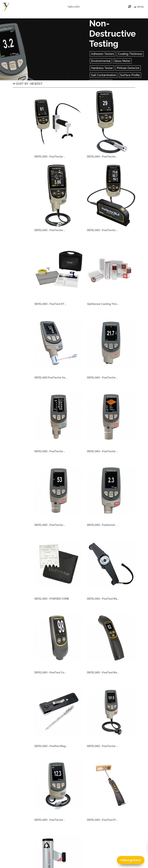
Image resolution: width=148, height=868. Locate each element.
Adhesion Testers (103, 54)
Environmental (101, 61)
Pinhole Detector (128, 68)
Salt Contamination (104, 75)
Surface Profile (130, 75)
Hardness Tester (102, 68)
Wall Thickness (101, 82)
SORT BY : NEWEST (28, 84)
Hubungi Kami (131, 860)
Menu (139, 7)
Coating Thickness (130, 54)
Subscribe (74, 7)
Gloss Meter (122, 61)
